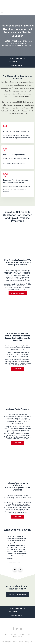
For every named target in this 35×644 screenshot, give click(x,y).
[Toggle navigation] (2, 12)
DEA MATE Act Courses (18, 62)
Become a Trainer (18, 65)
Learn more (18, 369)
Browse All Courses (18, 293)
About (6, 634)
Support (13, 634)
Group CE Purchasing (18, 58)
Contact (21, 634)
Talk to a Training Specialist (17, 595)
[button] (15, 569)
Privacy (29, 634)
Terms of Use (17, 637)
